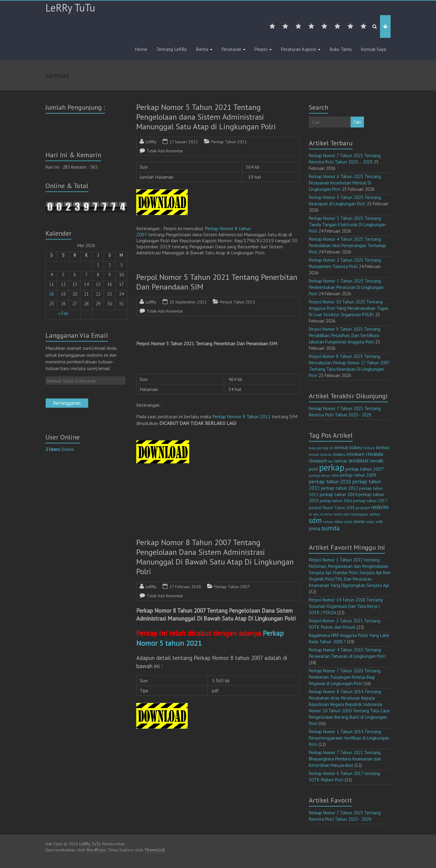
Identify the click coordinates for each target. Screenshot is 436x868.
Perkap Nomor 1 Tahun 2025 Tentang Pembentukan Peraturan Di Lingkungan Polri (346, 287)
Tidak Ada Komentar (165, 151)
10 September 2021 (188, 302)
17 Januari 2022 (184, 142)
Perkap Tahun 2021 (229, 142)
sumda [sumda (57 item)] (331, 528)
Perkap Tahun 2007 (232, 587)
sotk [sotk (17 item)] (379, 521)
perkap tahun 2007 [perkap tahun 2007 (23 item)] (365, 469)
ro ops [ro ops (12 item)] (314, 514)
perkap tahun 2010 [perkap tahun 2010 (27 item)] (330, 482)
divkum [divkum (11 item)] (326, 454)
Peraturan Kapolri (299, 49)
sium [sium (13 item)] (348, 522)
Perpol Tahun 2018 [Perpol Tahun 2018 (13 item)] (339, 508)
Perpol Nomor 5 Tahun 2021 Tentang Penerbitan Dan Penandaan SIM (217, 282)
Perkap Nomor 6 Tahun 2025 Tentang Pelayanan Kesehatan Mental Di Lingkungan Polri (345, 183)
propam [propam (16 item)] (363, 508)
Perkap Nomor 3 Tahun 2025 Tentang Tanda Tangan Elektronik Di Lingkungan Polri (347, 225)
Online (60, 449)
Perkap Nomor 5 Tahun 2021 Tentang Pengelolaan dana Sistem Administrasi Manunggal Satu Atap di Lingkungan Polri (206, 117)
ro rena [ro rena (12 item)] (326, 514)
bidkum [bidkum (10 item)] (369, 448)
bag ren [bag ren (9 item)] (328, 448)
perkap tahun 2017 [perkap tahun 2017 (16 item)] (370, 501)
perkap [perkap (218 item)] (332, 467)
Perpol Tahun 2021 (238, 302)
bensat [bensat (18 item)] (342, 447)
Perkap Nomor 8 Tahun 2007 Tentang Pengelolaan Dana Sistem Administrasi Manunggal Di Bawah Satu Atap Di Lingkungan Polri (215, 557)
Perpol (261, 49)
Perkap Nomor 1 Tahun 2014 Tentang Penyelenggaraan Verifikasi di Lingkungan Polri (349, 738)
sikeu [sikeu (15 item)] (339, 522)
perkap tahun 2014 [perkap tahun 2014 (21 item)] (338, 494)
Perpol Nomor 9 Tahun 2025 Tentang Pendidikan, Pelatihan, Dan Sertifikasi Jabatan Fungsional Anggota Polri (345, 335)
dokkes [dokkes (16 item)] (339, 454)
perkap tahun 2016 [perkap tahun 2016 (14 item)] (336, 501)
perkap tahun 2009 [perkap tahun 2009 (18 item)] (358, 475)
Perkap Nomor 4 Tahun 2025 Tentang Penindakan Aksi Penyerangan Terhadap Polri (347, 245)
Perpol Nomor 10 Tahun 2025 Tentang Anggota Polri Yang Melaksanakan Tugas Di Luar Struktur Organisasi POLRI (349, 308)
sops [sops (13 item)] (370, 522)
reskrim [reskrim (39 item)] (380, 507)
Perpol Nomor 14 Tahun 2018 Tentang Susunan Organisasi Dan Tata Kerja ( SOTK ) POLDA (346, 606)
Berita (202, 49)
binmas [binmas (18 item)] (383, 447)
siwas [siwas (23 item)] (359, 521)
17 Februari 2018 (185, 587)
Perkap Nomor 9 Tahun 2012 (241, 416)
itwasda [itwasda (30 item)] (374, 454)
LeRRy (151, 142)
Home (141, 49)
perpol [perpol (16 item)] (315, 508)
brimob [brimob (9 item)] (314, 455)
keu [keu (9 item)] (331, 461)
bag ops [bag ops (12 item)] (315, 448)
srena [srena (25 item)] (315, 528)
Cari (357, 122)
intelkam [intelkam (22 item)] (356, 454)
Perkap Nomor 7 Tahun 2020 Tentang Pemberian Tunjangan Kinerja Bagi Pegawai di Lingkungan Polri (345, 677)
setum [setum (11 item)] (328, 522)
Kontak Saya (373, 49)
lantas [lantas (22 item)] (341, 461)
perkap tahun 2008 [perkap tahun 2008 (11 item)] (324, 475)
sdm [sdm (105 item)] (315, 520)
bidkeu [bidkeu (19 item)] (356, 447)
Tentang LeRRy (172, 49)
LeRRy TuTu (70, 8)
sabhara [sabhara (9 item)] (375, 514)
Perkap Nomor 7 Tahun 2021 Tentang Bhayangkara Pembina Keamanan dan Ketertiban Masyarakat (345, 759)
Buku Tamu (341, 49)
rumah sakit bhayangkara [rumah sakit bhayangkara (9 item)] (351, 514)
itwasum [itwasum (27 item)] (318, 461)
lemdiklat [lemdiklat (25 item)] (359, 461)
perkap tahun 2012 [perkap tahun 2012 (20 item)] (339, 488)
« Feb (63, 313)
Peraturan (231, 49)
